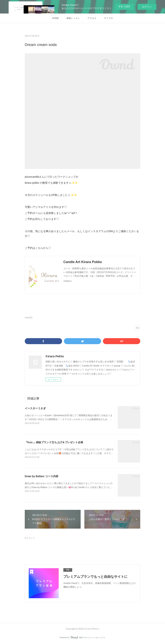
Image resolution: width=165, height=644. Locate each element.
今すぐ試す (124, 6)
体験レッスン (73, 18)
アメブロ (108, 18)
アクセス (92, 18)
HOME (55, 18)
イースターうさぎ (35, 408)
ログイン (147, 7)
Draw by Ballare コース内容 (42, 476)
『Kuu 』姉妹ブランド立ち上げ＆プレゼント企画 (54, 442)
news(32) (29, 318)
